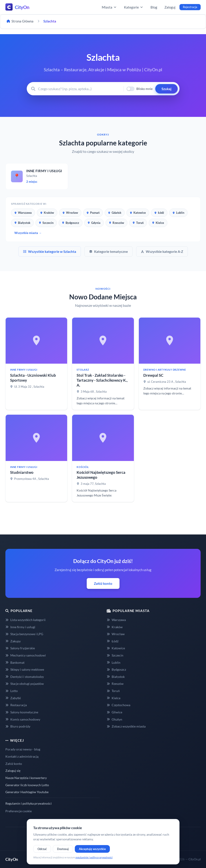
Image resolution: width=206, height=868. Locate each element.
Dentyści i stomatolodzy (25, 677)
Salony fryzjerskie (20, 648)
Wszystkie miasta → (28, 233)
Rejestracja (190, 7)
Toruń (138, 223)
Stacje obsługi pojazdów (25, 684)
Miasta (109, 7)
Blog (154, 7)
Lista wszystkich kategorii (25, 620)
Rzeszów (116, 223)
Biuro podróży (18, 726)
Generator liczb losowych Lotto (27, 785)
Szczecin (46, 223)
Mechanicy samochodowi (26, 655)
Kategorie (134, 7)
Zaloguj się (13, 771)
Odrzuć (42, 849)
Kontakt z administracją (22, 756)
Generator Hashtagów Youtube (27, 792)
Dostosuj (63, 849)
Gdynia (94, 223)
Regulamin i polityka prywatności (29, 803)
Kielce (158, 223)
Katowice (138, 213)
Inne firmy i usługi (20, 627)
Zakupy (13, 641)
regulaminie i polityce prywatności (94, 857)
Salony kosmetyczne (22, 712)
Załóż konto (103, 583)
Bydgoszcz (71, 223)
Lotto (12, 691)
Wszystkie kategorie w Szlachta (50, 251)
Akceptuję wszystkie (92, 849)
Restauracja (16, 705)
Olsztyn (114, 719)
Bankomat (15, 662)
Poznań (93, 213)
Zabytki (13, 698)
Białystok (22, 223)
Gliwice (114, 712)
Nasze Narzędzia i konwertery (26, 778)
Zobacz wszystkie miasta (126, 726)
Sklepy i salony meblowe (25, 669)
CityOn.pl (195, 859)
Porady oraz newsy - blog (23, 749)
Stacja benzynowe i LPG (24, 634)
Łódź (159, 213)
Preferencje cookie (19, 811)
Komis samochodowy (23, 719)
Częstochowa (119, 705)
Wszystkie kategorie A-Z (162, 251)
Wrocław (70, 213)
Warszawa (23, 213)
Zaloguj (170, 7)
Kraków (47, 213)
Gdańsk (115, 213)
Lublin (178, 213)
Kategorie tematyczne (109, 251)
